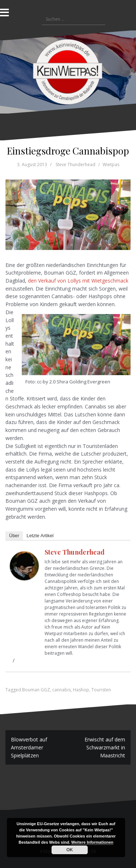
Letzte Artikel (40, 536)
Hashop (81, 690)
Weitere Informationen (92, 842)
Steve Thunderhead (75, 164)
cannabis (61, 690)
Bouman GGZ (36, 690)
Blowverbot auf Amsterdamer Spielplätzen (29, 747)
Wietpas (111, 164)
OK (70, 850)
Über (14, 536)
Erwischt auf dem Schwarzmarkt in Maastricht (105, 747)
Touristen (101, 690)
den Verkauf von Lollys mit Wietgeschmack (78, 281)
